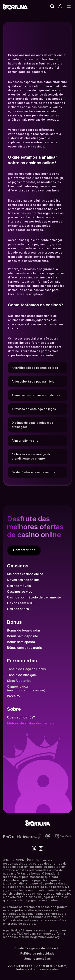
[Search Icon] (52, 6)
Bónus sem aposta (21, 642)
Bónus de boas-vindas (24, 630)
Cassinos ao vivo (20, 592)
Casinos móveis (19, 586)
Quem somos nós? (21, 717)
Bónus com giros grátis (24, 648)
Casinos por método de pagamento (34, 597)
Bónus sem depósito (23, 636)
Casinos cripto (18, 609)
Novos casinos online (23, 580)
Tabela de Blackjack (22, 675)
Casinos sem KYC (20, 603)
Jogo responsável (37, 959)
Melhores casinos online (25, 574)
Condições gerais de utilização (37, 948)
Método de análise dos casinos (30, 723)
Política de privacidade (37, 953)
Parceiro (13, 696)
